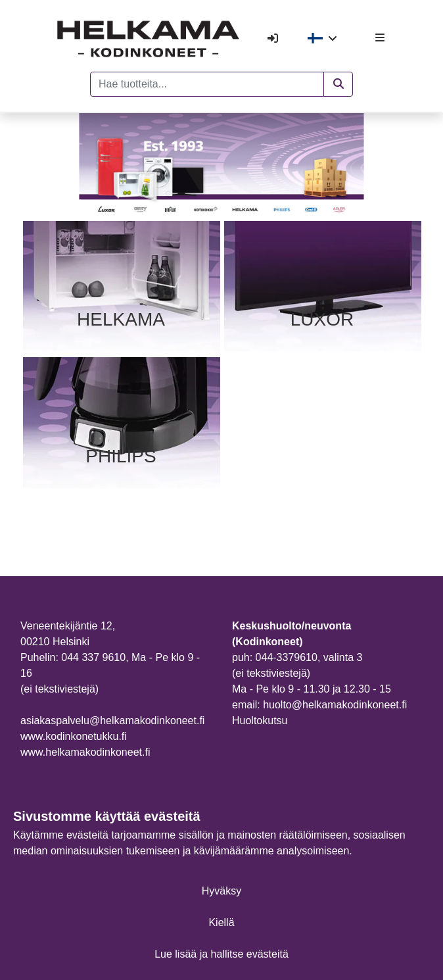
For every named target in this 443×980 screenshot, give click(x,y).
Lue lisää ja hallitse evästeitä (221, 954)
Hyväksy (221, 891)
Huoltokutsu (260, 721)
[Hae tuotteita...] (207, 84)
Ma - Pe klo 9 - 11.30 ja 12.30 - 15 (312, 689)
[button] (338, 84)
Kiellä (221, 922)
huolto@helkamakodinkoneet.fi (335, 705)
